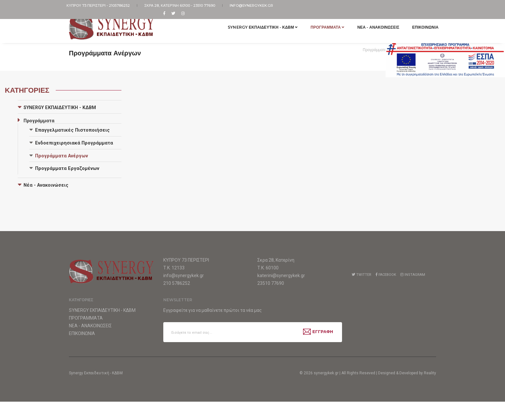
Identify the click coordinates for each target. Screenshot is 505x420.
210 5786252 (177, 283)
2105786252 (122, 5)
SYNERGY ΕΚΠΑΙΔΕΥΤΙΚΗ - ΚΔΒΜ (60, 107)
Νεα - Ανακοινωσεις (376, 24)
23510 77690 (204, 5)
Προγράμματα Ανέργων (62, 156)
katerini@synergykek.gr (281, 275)
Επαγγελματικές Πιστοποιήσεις (72, 130)
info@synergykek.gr (248, 5)
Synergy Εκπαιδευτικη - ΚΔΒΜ (260, 24)
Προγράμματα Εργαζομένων (67, 168)
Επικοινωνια (423, 24)
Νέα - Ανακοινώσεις (46, 185)
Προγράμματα (375, 50)
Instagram (413, 275)
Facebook (386, 275)
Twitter (362, 275)
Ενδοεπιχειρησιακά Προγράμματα (74, 143)
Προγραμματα (325, 24)
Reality (430, 391)
